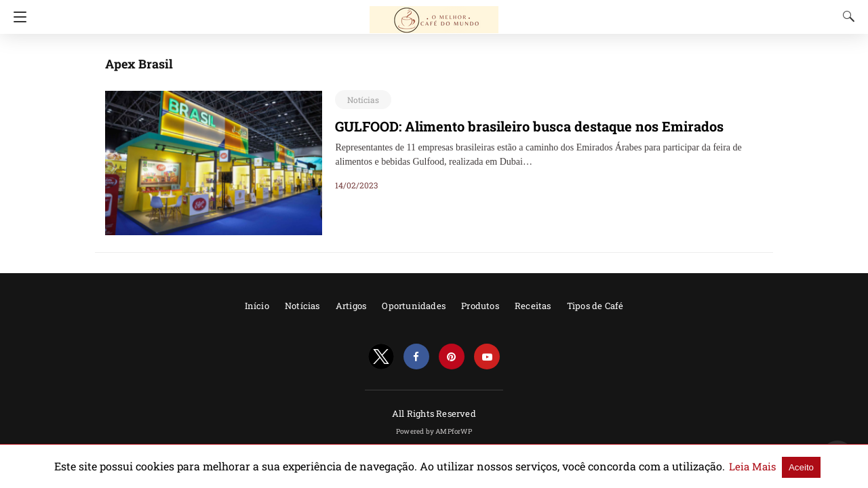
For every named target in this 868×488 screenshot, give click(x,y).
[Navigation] (17, 17)
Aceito (748, 467)
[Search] (846, 16)
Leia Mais (704, 466)
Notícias (361, 100)
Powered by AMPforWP (434, 431)
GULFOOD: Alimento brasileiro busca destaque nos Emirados (516, 126)
